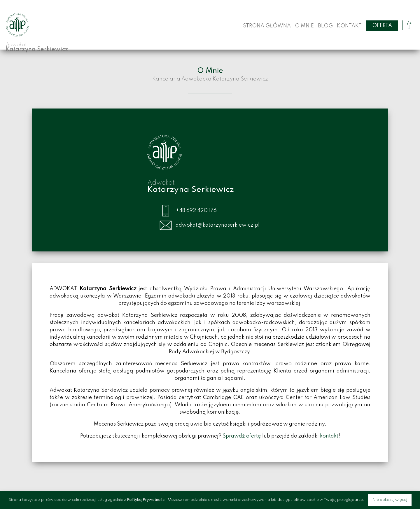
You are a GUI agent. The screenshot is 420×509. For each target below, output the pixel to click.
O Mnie (304, 26)
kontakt (329, 436)
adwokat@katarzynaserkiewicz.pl (218, 225)
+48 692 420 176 (196, 211)
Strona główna (267, 26)
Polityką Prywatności (146, 500)
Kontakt (349, 26)
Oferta (382, 26)
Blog (325, 26)
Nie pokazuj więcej (390, 500)
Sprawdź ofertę (242, 436)
